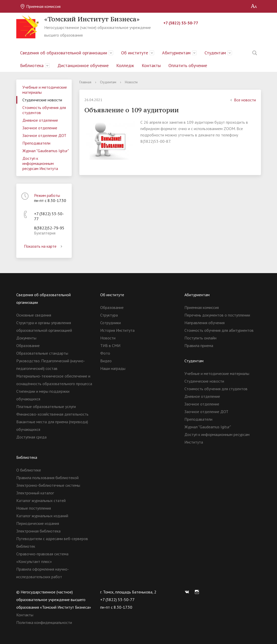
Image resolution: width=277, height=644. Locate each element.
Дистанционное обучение (83, 65)
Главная (85, 82)
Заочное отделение (40, 128)
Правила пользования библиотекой (47, 478)
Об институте (135, 53)
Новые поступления (34, 508)
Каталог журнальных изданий (42, 516)
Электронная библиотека (38, 531)
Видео (106, 361)
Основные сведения (34, 315)
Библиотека (32, 65)
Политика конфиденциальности (44, 622)
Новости (108, 338)
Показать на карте (44, 246)
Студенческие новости (42, 100)
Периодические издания (38, 523)
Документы (26, 338)
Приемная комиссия (40, 6)
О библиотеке (29, 470)
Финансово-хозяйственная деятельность (52, 414)
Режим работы (47, 195)
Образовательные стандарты (42, 353)
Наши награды (113, 368)
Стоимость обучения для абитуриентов (219, 330)
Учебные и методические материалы (45, 90)
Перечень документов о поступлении (217, 315)
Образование (28, 345)
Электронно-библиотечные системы (48, 485)
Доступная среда (31, 437)
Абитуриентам (176, 53)
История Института (117, 330)
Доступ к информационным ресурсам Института (40, 163)
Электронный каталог (35, 493)
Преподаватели (36, 143)
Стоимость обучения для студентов (44, 110)
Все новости (242, 100)
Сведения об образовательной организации (64, 53)
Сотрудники (111, 323)
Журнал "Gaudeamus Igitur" (46, 151)
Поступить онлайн (200, 338)
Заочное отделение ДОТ (44, 135)
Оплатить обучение (188, 65)
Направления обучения (205, 323)
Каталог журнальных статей (41, 500)
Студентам (215, 53)
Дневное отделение (40, 120)
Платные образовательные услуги (46, 406)
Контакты (151, 65)
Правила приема (199, 345)
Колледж (125, 65)
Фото (105, 353)
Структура (109, 315)
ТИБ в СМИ (110, 345)
